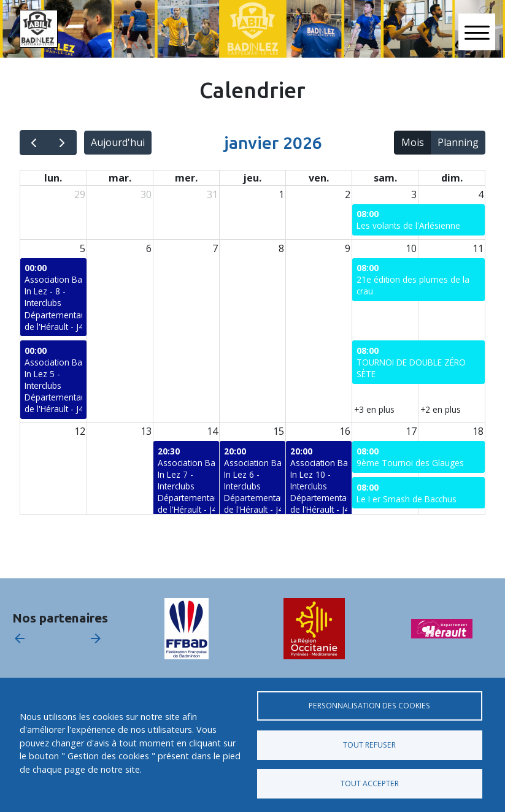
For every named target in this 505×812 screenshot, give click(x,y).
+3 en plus (374, 409)
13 (146, 431)
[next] (62, 143)
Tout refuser (369, 745)
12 (80, 431)
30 (146, 194)
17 (411, 431)
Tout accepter (370, 783)
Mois (413, 142)
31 (212, 194)
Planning (458, 142)
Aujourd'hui (118, 142)
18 (478, 431)
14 (212, 431)
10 (411, 248)
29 (80, 194)
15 (279, 431)
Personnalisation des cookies (369, 706)
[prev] (34, 143)
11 (478, 248)
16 (345, 431)
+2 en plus (441, 409)
